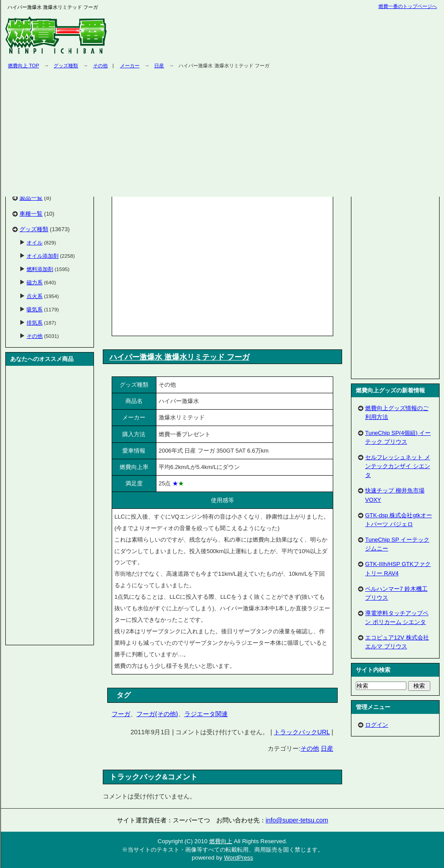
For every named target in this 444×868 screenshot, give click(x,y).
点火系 (35, 296)
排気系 (35, 323)
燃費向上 (221, 841)
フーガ (121, 714)
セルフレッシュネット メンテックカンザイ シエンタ (398, 466)
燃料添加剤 (40, 269)
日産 (327, 748)
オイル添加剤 (43, 256)
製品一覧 (31, 198)
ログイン (377, 725)
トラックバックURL (302, 732)
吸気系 (35, 309)
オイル (35, 242)
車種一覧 (31, 214)
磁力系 (35, 282)
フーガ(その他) (157, 714)
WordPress (238, 858)
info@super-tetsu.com (297, 820)
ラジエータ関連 (206, 714)
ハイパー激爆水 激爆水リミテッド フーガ (179, 357)
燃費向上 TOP (23, 66)
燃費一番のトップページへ (408, 6)
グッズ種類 (66, 66)
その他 (100, 66)
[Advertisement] (189, 264)
